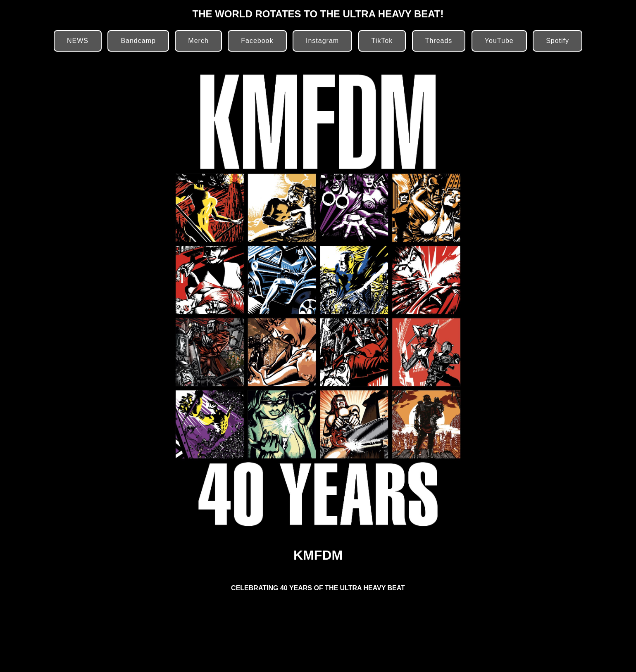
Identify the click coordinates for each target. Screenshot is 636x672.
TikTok (382, 41)
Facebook (257, 41)
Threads (439, 41)
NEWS (78, 41)
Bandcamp (138, 41)
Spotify (557, 41)
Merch (198, 41)
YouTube (499, 41)
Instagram (322, 41)
